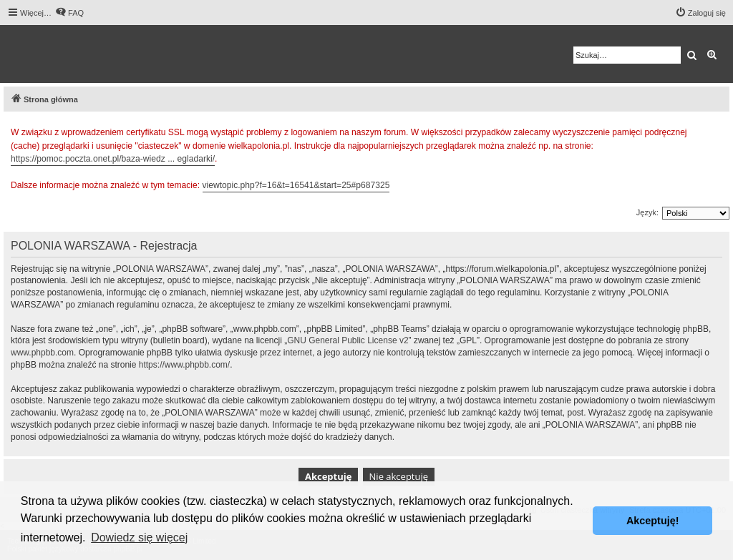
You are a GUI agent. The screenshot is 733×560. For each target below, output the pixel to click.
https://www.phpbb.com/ (184, 365)
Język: (647, 212)
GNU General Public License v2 (348, 340)
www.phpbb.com (42, 353)
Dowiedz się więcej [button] (139, 537)
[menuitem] (69, 13)
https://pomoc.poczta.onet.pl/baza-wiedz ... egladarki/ (113, 159)
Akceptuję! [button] (653, 521)
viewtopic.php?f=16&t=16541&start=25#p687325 (296, 185)
